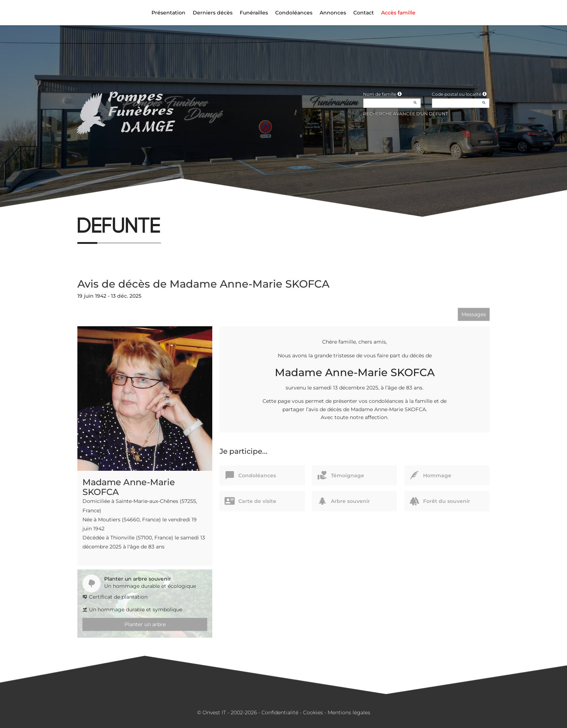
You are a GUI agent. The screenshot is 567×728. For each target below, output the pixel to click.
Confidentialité (280, 712)
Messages (474, 314)
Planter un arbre (145, 624)
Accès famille (398, 13)
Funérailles (254, 13)
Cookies (313, 712)
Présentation (169, 13)
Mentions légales (349, 712)
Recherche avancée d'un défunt (406, 114)
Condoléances (294, 13)
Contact (364, 13)
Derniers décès (213, 13)
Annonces (333, 13)
